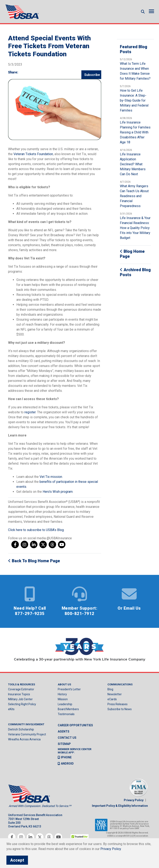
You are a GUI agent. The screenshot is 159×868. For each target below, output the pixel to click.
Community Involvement (26, 725)
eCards (112, 700)
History (62, 695)
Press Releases (117, 705)
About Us (64, 685)
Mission (63, 700)
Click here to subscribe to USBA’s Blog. (36, 530)
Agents (64, 732)
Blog (110, 690)
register (30, 412)
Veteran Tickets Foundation (33, 154)
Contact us (67, 738)
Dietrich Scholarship (21, 730)
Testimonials (66, 715)
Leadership (65, 705)
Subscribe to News (120, 710)
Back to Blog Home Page (34, 561)
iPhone (65, 758)
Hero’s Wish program (58, 492)
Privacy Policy (134, 801)
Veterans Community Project (27, 735)
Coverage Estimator (21, 690)
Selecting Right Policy (22, 705)
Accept (17, 860)
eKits (11, 710)
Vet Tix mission (51, 477)
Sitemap (64, 744)
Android (66, 764)
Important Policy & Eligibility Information (120, 806)
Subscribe (92, 75)
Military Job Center (20, 700)
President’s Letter (69, 690)
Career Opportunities (75, 726)
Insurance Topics (19, 695)
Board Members (68, 710)
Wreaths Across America (24, 740)
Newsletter (115, 695)
